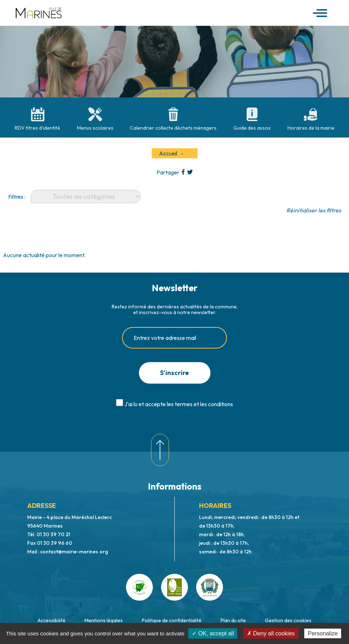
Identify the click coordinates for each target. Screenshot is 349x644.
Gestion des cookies (288, 620)
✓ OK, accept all (213, 633)
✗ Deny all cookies (271, 633)
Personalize (323, 633)
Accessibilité (52, 620)
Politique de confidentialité (172, 620)
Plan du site (233, 620)
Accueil (168, 153)
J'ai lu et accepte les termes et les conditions (179, 404)
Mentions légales (104, 620)
